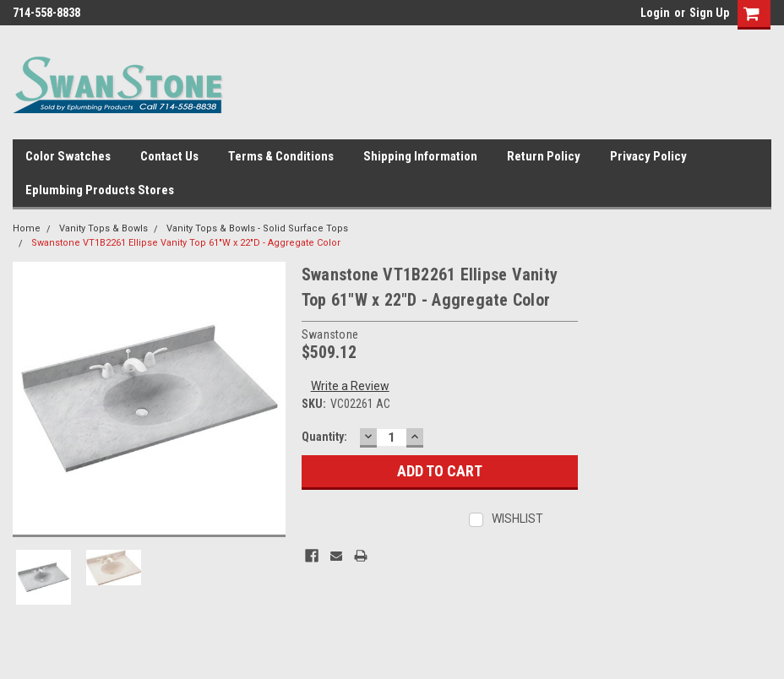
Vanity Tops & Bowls (103, 228)
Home (27, 228)
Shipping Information (420, 156)
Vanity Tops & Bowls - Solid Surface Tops (257, 228)
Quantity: (324, 437)
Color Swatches (68, 156)
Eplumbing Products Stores (100, 190)
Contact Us (169, 156)
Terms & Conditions (281, 156)
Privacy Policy (648, 156)
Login (655, 13)
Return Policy (544, 156)
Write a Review (350, 386)
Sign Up (709, 13)
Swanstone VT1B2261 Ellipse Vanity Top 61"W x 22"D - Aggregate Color (186, 243)
